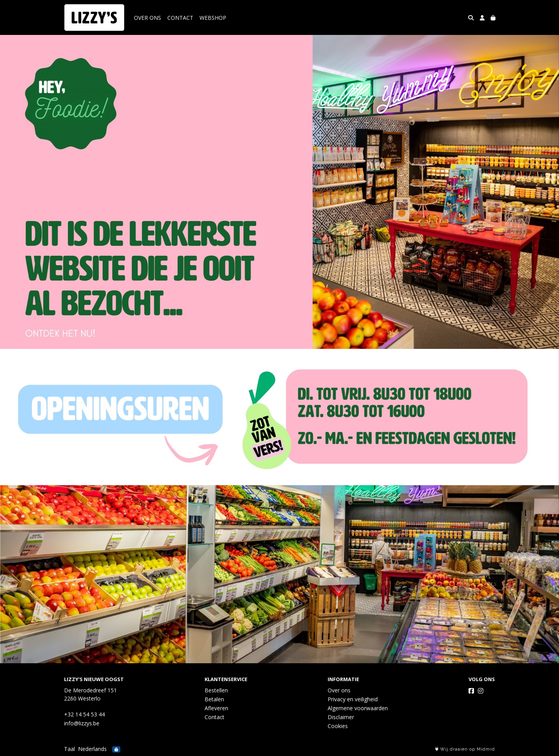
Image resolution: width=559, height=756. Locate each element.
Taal (69, 749)
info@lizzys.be (82, 723)
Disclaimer (341, 717)
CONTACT (180, 18)
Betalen (214, 699)
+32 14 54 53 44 (84, 714)
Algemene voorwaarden (358, 708)
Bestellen (216, 690)
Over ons (339, 690)
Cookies (338, 726)
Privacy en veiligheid (353, 699)
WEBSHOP (213, 18)
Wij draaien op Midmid (465, 749)
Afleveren (216, 708)
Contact (214, 717)
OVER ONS (148, 18)
